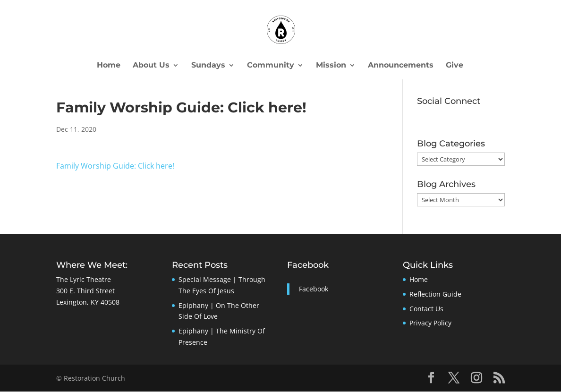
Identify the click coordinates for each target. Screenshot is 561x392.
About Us (151, 66)
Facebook (308, 265)
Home (109, 66)
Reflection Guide (435, 294)
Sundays (208, 66)
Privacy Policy (430, 323)
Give (455, 66)
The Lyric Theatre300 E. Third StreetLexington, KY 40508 (88, 291)
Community (271, 66)
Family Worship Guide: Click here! (115, 166)
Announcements (401, 66)
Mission (331, 66)
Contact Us (426, 309)
